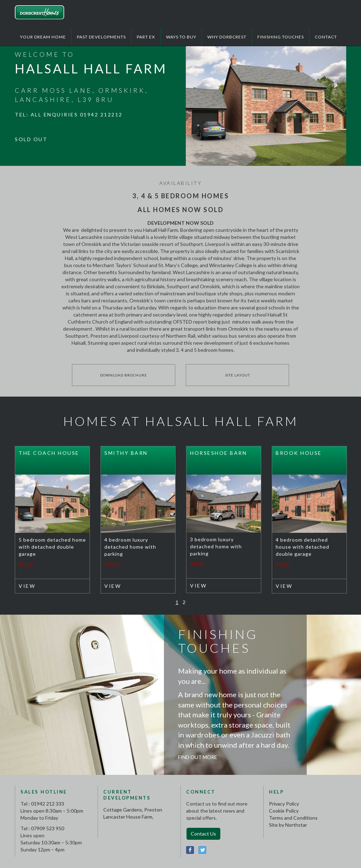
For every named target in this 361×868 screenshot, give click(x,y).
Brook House (299, 453)
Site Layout (238, 375)
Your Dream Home (43, 37)
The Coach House (49, 453)
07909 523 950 (48, 828)
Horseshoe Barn (218, 453)
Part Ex (146, 37)
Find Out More (198, 757)
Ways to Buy (181, 37)
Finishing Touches (281, 37)
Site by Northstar (288, 825)
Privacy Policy (284, 804)
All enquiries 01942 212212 (77, 114)
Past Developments (101, 37)
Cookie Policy (284, 811)
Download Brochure (124, 375)
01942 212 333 (48, 804)
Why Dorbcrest (227, 37)
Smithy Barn (126, 453)
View (27, 586)
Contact (326, 37)
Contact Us (203, 834)
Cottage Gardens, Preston (133, 810)
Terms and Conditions (293, 818)
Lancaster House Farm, (128, 817)
